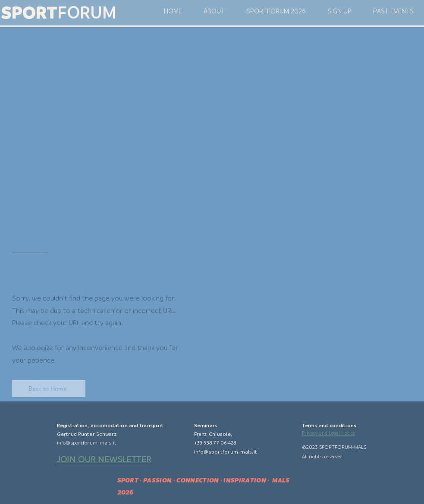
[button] (339, 11)
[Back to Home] (49, 388)
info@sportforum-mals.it (87, 443)
